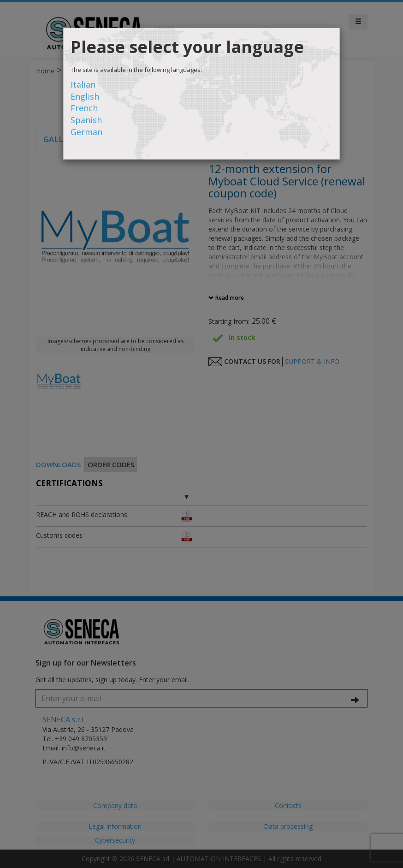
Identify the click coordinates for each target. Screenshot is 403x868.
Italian (83, 84)
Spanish (86, 120)
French (84, 108)
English (85, 96)
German (86, 132)
